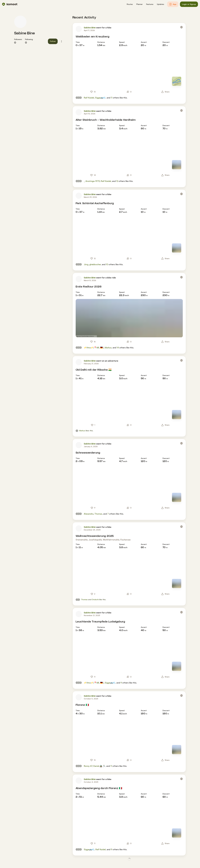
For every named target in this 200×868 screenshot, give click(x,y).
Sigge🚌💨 (100, 98)
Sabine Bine (25, 33)
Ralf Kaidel (89, 98)
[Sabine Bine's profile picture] (20, 22)
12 (117, 181)
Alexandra (89, 514)
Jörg (86, 264)
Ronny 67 (88, 766)
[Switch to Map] (177, 81)
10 (107, 264)
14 (118, 348)
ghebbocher (95, 264)
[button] (130, 4)
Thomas (98, 514)
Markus (108, 348)
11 (112, 98)
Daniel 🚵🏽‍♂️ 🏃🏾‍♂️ (99, 766)
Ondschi (95, 599)
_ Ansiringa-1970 (92, 181)
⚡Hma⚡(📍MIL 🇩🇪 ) (94, 348)
